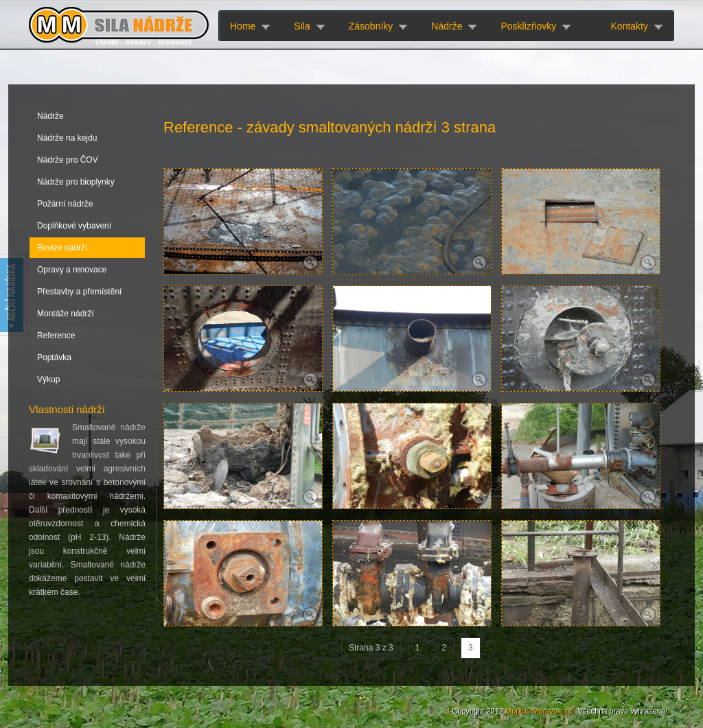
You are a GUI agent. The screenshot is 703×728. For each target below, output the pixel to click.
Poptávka (54, 357)
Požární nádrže (65, 204)
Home (243, 26)
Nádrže (447, 26)
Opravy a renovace (72, 270)
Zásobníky (371, 26)
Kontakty (630, 26)
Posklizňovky (528, 26)
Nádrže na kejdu (67, 138)
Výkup (48, 379)
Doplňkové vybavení (74, 226)
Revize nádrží (62, 248)
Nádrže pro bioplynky (76, 182)
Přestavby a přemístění (79, 292)
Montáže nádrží (66, 314)
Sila (302, 26)
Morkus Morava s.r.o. (541, 711)
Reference (56, 336)
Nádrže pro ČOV (68, 160)
